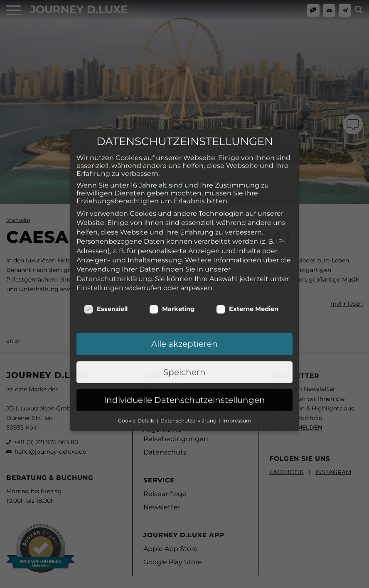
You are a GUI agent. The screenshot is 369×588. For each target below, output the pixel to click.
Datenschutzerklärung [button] (189, 374)
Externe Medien (247, 263)
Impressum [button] (237, 374)
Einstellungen (100, 242)
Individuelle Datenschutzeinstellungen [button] (184, 354)
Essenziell (106, 263)
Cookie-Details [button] (137, 374)
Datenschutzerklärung (114, 233)
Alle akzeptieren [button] (184, 298)
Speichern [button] (184, 326)
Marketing (172, 263)
